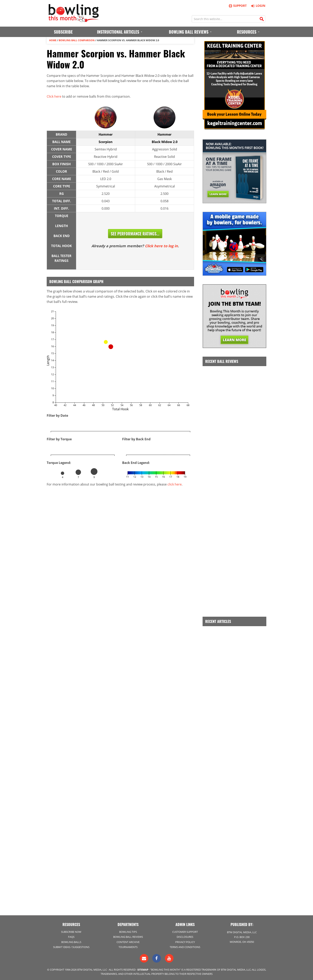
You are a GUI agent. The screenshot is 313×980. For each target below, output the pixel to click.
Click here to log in (161, 246)
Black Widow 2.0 (165, 142)
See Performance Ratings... (135, 234)
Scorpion (106, 142)
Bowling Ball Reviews (128, 937)
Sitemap (143, 970)
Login (258, 6)
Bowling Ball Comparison (77, 40)
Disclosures (185, 937)
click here (175, 484)
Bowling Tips (128, 932)
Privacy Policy (185, 942)
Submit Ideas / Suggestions (71, 947)
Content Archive (128, 942)
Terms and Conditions (185, 947)
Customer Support (185, 932)
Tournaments (128, 947)
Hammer (106, 134)
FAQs (71, 937)
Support (238, 6)
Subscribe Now (71, 932)
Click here (54, 96)
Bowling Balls (71, 942)
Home (53, 40)
